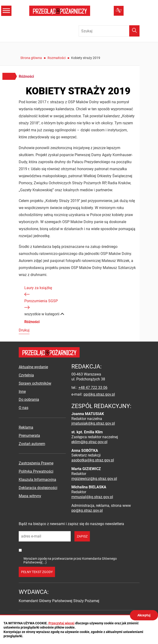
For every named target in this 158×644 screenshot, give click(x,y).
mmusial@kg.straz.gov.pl (92, 497)
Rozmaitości (57, 58)
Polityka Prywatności (36, 471)
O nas (24, 408)
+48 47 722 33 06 (93, 388)
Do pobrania (29, 399)
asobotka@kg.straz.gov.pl (93, 460)
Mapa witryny (30, 496)
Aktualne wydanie (33, 367)
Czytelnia (26, 375)
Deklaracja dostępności (38, 488)
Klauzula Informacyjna (37, 480)
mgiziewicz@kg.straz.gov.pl (94, 479)
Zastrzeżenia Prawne (36, 463)
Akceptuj (144, 615)
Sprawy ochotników (35, 383)
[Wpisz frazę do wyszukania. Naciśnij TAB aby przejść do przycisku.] (109, 31)
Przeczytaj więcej (61, 623)
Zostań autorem (32, 444)
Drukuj (24, 330)
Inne (22, 392)
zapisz (82, 536)
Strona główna (31, 58)
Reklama (26, 427)
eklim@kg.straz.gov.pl (89, 442)
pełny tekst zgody (37, 572)
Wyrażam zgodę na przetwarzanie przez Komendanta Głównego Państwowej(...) (70, 560)
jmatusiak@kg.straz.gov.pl (93, 423)
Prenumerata (29, 436)
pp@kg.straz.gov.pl (99, 394)
